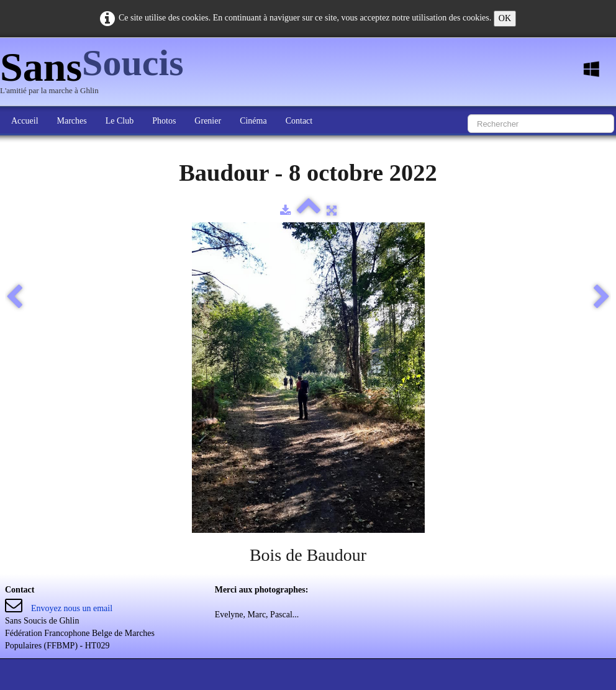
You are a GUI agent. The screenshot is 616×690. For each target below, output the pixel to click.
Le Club (120, 121)
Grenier (208, 121)
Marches (72, 121)
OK (505, 18)
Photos (164, 121)
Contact (299, 121)
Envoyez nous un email (72, 608)
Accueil (25, 121)
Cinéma (253, 121)
